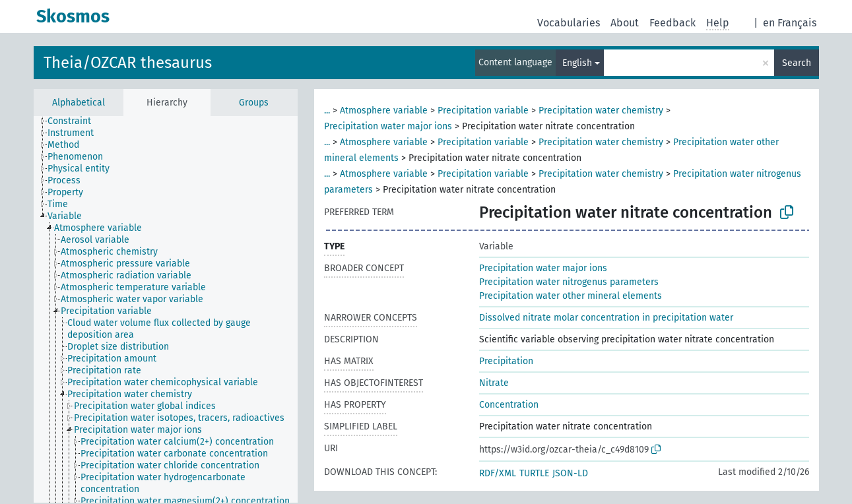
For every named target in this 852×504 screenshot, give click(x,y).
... (327, 110)
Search (797, 63)
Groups (254, 103)
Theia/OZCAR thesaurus (128, 63)
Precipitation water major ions (388, 126)
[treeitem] (75, 121)
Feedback (672, 23)
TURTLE (534, 473)
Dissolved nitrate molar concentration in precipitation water (606, 318)
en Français (790, 23)
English (577, 63)
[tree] (166, 309)
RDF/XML (498, 473)
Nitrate (494, 383)
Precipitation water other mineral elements (571, 296)
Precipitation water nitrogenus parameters (569, 282)
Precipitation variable (483, 110)
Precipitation (506, 361)
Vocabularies (569, 23)
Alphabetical (79, 103)
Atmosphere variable (384, 110)
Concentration (509, 405)
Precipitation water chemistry (601, 110)
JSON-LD (570, 473)
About (625, 23)
